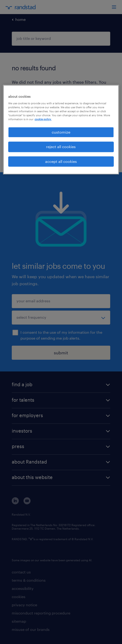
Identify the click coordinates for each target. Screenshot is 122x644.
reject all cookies (61, 147)
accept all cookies (61, 161)
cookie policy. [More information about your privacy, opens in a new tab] (43, 119)
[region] (61, 130)
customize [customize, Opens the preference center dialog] (61, 132)
